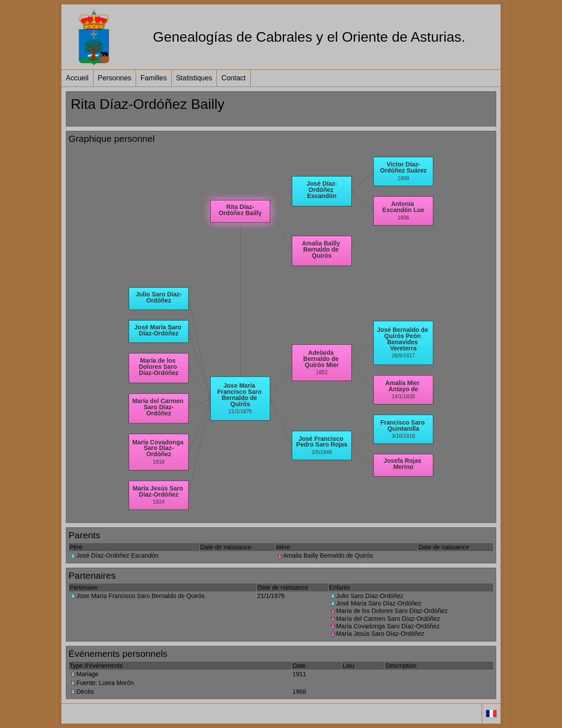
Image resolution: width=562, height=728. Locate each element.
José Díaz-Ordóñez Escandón (114, 555)
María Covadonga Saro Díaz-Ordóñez (385, 626)
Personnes (115, 78)
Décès (82, 692)
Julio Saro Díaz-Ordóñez (366, 596)
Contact (233, 78)
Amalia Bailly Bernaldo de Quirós (325, 555)
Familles (154, 78)
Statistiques (194, 78)
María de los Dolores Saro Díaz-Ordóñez (389, 611)
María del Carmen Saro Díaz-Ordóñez (385, 619)
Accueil (77, 78)
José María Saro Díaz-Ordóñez (375, 603)
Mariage (84, 674)
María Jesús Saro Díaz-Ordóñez (377, 634)
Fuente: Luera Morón (102, 683)
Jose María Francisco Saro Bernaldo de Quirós (137, 596)
